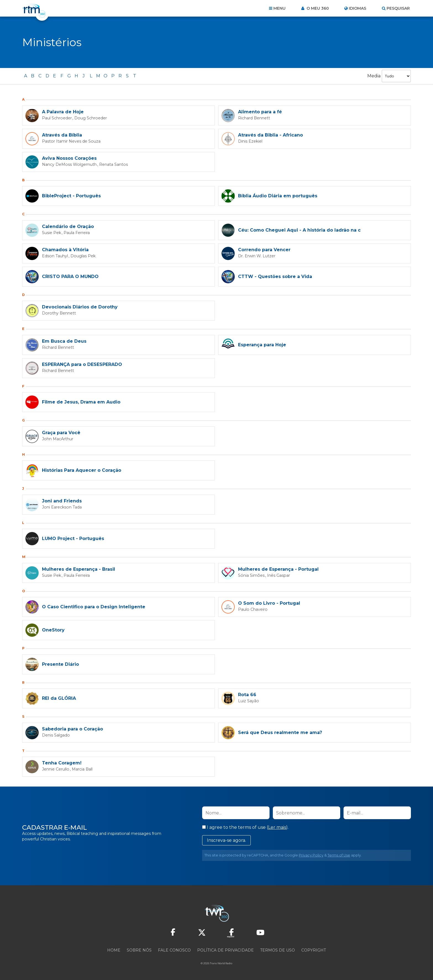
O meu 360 (317, 8)
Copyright (314, 950)
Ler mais (277, 827)
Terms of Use (339, 855)
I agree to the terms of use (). (245, 827)
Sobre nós (139, 950)
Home (114, 950)
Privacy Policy (311, 855)
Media (373, 76)
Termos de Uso (278, 950)
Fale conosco (174, 950)
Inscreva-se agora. (226, 840)
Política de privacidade (225, 950)
